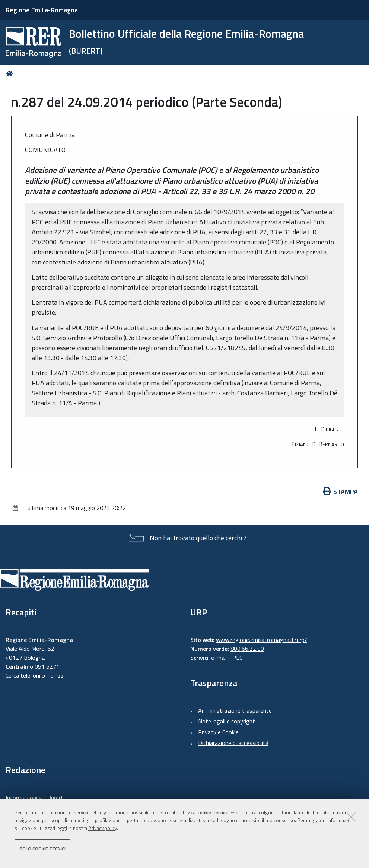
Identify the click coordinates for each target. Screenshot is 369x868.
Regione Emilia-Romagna (42, 10)
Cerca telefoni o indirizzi (35, 675)
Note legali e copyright (227, 721)
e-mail (219, 658)
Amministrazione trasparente (235, 710)
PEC (237, 658)
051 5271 (47, 666)
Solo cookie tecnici (42, 849)
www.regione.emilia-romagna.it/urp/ (262, 640)
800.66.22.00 (247, 649)
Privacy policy (103, 828)
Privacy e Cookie (218, 732)
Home (11, 74)
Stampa (341, 492)
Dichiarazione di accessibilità (233, 743)
